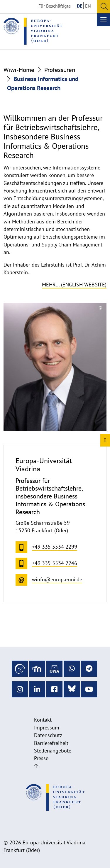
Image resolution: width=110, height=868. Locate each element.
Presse (41, 758)
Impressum (47, 728)
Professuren (60, 70)
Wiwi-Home (19, 70)
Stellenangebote (53, 751)
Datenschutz (48, 735)
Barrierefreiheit (51, 743)
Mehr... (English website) (74, 285)
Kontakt (43, 720)
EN (88, 6)
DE (79, 6)
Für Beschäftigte (55, 6)
